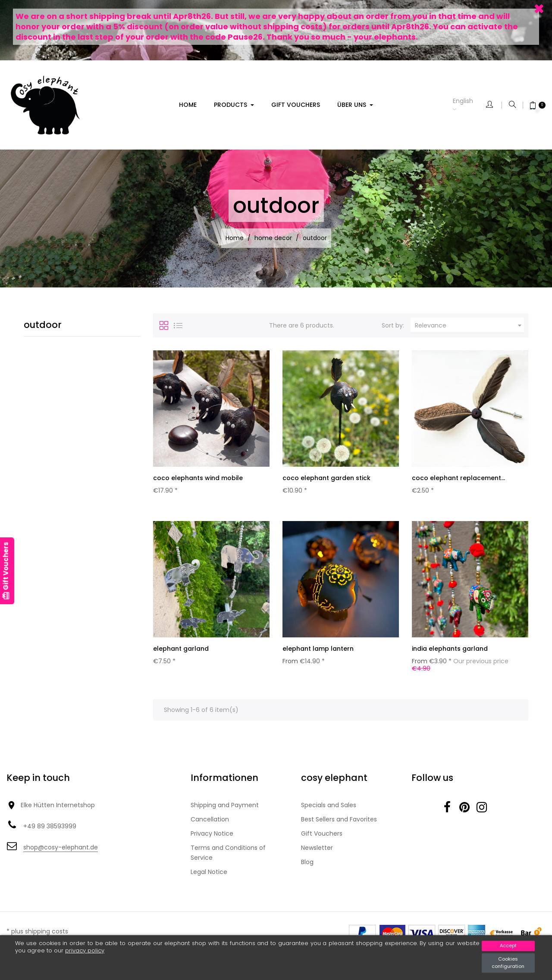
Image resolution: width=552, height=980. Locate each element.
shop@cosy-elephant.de (61, 851)
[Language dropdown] (469, 105)
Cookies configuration (508, 963)
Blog (307, 865)
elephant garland (181, 650)
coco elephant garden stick (326, 478)
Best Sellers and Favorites (339, 823)
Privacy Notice (212, 837)
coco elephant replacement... (458, 478)
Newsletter (317, 851)
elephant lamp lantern (318, 650)
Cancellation (210, 823)
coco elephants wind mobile (198, 478)
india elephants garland (450, 650)
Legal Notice (209, 875)
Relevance (469, 325)
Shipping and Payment (225, 808)
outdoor (43, 325)
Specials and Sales (329, 808)
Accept (508, 946)
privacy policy (85, 950)
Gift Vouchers (322, 837)
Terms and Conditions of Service (228, 856)
